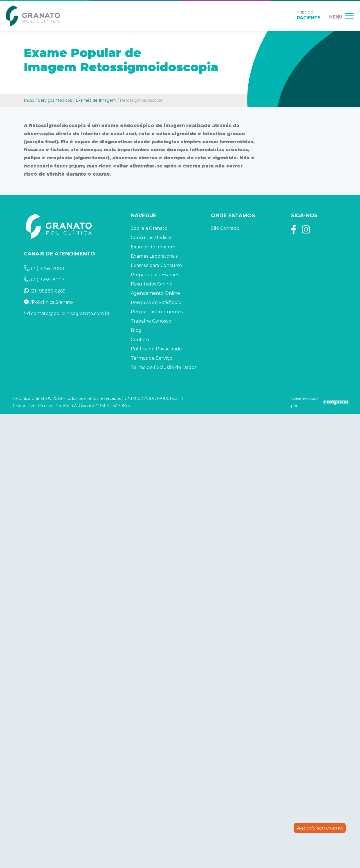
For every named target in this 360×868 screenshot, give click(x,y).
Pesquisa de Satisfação (156, 302)
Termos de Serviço (152, 358)
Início (29, 100)
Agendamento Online (155, 293)
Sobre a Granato (149, 228)
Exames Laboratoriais (154, 256)
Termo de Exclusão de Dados (164, 367)
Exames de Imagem (96, 100)
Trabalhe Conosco (151, 321)
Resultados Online (152, 284)
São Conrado (225, 228)
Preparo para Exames (155, 275)
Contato (140, 340)
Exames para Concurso (156, 265)
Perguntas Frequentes (157, 312)
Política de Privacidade (156, 349)
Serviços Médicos (55, 100)
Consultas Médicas (151, 238)
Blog (136, 330)
